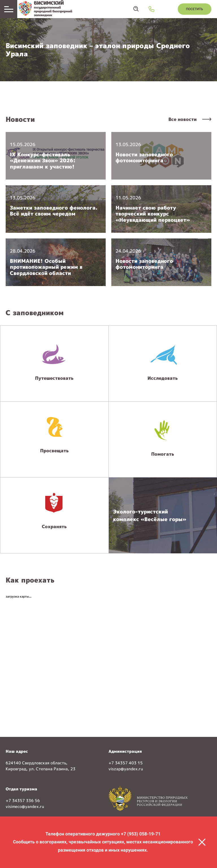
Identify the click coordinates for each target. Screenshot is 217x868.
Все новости (183, 119)
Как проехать (30, 580)
